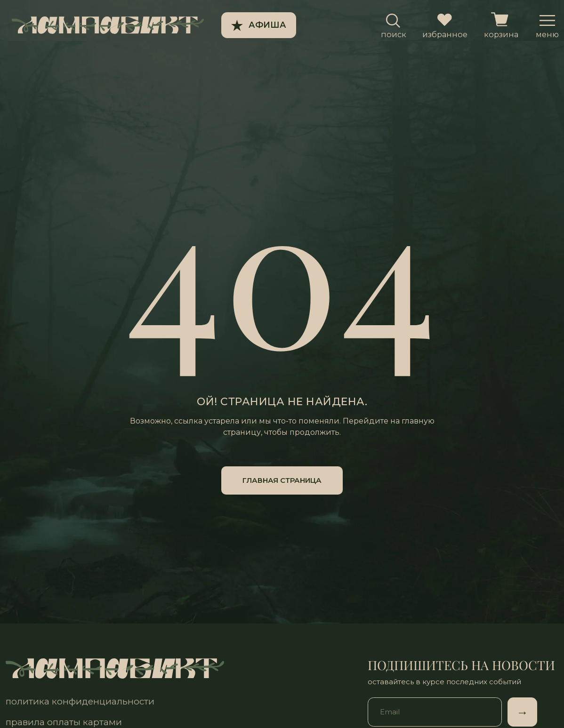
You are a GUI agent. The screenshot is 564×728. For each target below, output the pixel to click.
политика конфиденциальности (80, 701)
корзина (501, 34)
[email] (435, 712)
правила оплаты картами (64, 722)
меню (547, 34)
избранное (445, 34)
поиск (394, 34)
